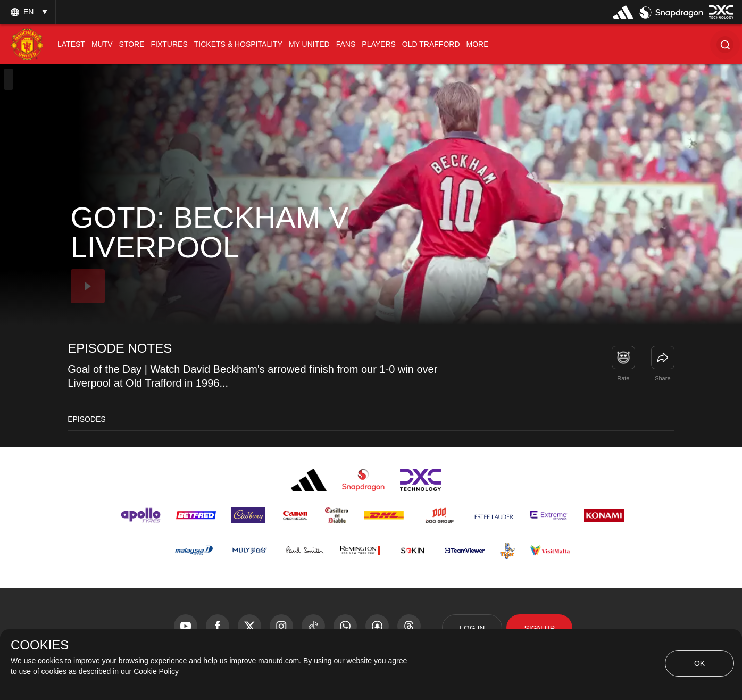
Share (662, 378)
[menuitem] (71, 44)
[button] (725, 44)
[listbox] (28, 12)
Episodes (87, 419)
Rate (623, 378)
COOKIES (40, 645)
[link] (663, 357)
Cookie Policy (156, 671)
